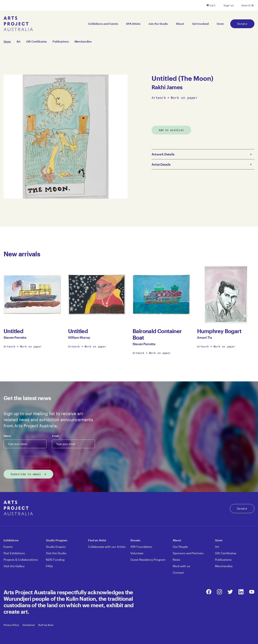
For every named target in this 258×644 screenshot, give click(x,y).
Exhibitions (11, 540)
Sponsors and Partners (188, 553)
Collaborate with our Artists (107, 547)
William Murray (79, 337)
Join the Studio (158, 24)
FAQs (49, 566)
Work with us (181, 566)
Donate (242, 24)
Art (18, 41)
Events (8, 547)
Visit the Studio (56, 553)
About (180, 24)
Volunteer (137, 553)
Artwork (159, 98)
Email (55, 436)
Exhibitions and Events (103, 24)
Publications (61, 41)
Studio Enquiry (56, 547)
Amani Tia (205, 337)
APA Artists (133, 24)
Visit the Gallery (14, 566)
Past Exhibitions (14, 553)
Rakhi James (167, 87)
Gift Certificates (36, 41)
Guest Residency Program (148, 560)
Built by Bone (46, 625)
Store (220, 24)
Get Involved (200, 24)
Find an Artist (97, 540)
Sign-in (229, 5)
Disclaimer (29, 625)
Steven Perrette (15, 337)
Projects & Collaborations (21, 560)
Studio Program (57, 540)
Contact (178, 572)
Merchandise (83, 41)
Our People (180, 547)
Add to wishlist (171, 130)
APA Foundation (141, 547)
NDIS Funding (55, 560)
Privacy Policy (11, 625)
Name (7, 436)
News (176, 560)
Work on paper (184, 98)
